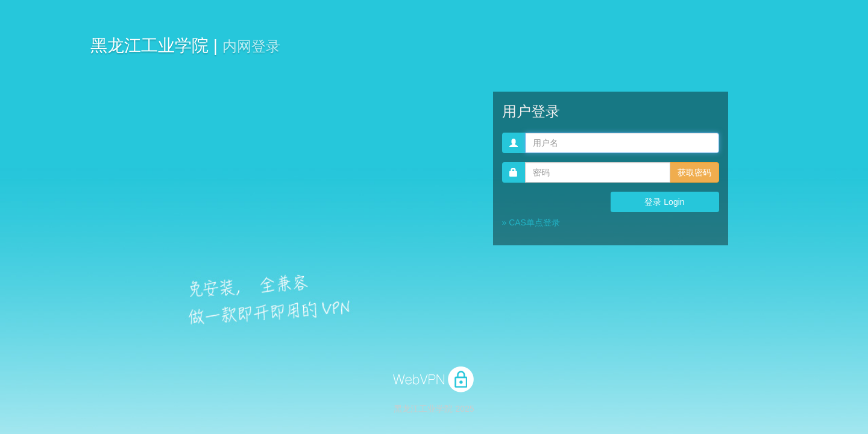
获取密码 (694, 172)
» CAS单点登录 (531, 222)
